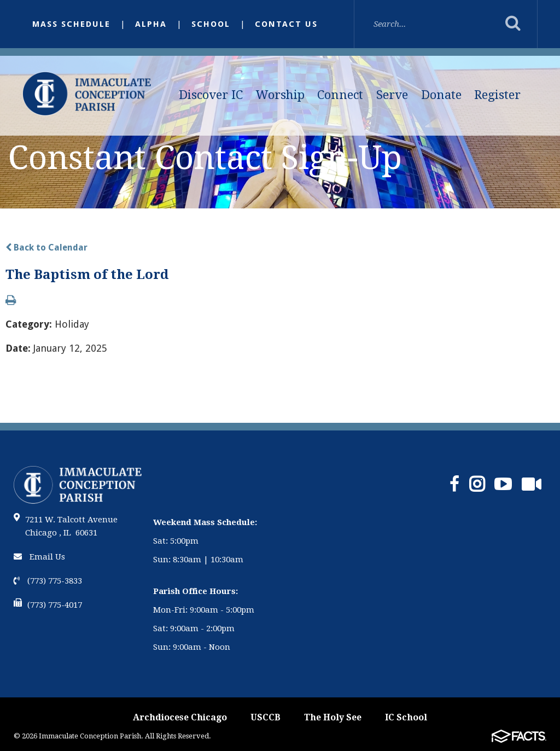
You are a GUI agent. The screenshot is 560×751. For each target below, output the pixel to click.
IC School (406, 717)
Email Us (39, 557)
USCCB (266, 717)
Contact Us (286, 24)
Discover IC (211, 95)
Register (497, 95)
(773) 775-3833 (48, 581)
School (211, 24)
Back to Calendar (46, 248)
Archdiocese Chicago (180, 717)
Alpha (151, 24)
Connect (340, 95)
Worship (280, 95)
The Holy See (333, 717)
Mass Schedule (71, 24)
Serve (392, 95)
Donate (441, 95)
